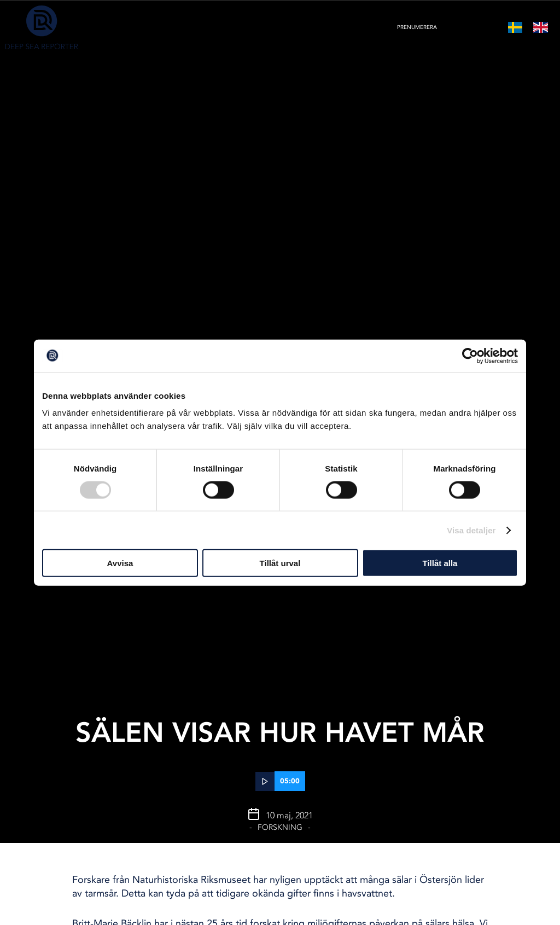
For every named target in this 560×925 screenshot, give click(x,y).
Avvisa (120, 563)
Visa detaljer (471, 530)
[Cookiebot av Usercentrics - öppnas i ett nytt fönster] (470, 356)
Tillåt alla (440, 563)
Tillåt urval (280, 563)
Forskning (280, 827)
